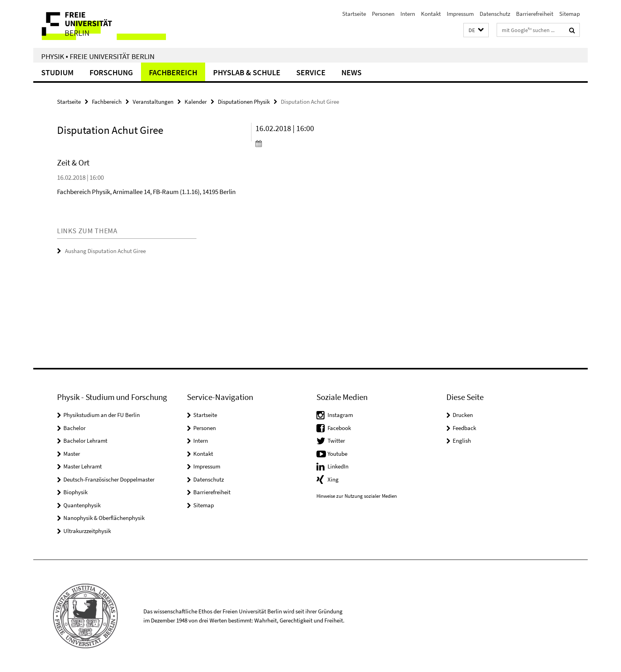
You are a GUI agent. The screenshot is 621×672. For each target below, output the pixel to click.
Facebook (339, 428)
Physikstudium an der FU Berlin (102, 415)
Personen (383, 14)
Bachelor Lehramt (85, 441)
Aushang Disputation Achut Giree (105, 251)
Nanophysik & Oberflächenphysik (104, 518)
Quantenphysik (82, 505)
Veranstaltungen (153, 102)
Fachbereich (173, 72)
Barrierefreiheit (535, 14)
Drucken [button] (463, 415)
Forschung (111, 72)
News (351, 72)
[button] (476, 30)
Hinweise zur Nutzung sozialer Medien (357, 496)
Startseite (354, 14)
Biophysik (75, 492)
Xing (333, 479)
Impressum (460, 14)
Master (72, 454)
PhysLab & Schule (247, 72)
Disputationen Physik (244, 102)
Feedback (464, 428)
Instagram (340, 415)
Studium (57, 72)
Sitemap (570, 14)
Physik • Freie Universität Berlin (98, 56)
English (462, 441)
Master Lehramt (83, 466)
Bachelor (74, 428)
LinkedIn (338, 466)
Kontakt (431, 14)
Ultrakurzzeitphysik (87, 531)
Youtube (337, 454)
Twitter (336, 441)
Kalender (196, 102)
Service (311, 72)
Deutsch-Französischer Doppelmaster (109, 479)
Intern (408, 14)
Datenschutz (495, 14)
